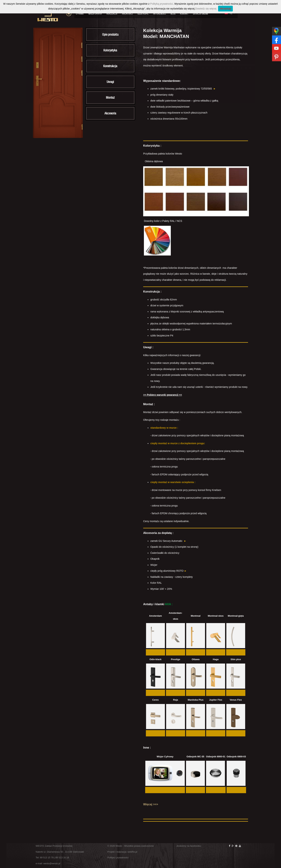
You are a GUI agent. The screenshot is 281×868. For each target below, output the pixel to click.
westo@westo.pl (52, 863)
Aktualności (160, 14)
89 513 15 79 (47, 858)
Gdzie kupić (143, 14)
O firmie (80, 14)
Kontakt (184, 14)
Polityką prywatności (162, 4)
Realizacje (112, 14)
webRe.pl (132, 852)
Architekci (127, 14)
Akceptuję (225, 9)
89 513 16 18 (62, 858)
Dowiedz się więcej (206, 9)
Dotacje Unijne (201, 14)
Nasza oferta (95, 14)
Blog (173, 14)
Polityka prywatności (118, 858)
